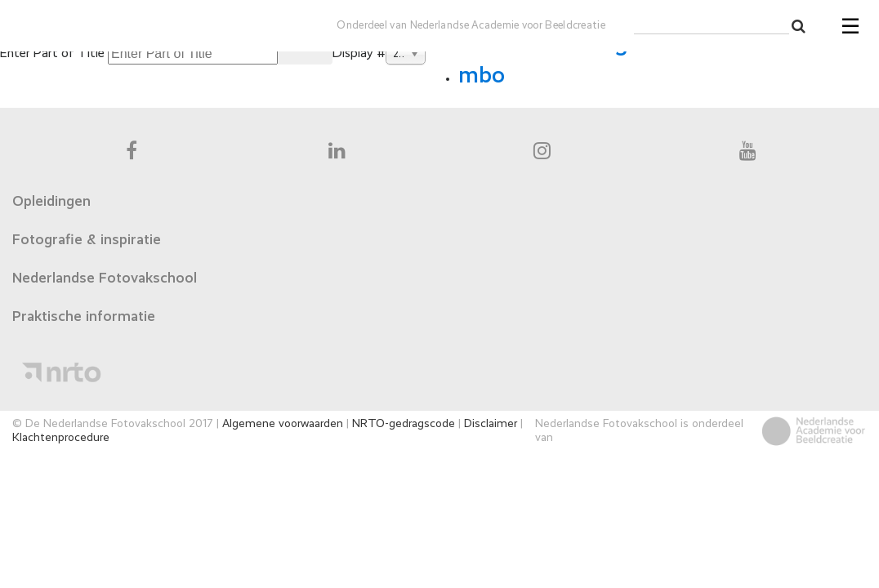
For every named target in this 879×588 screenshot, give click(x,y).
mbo (482, 76)
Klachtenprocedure (61, 438)
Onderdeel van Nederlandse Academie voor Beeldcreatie (471, 26)
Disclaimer (491, 424)
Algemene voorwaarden (283, 424)
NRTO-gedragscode (404, 424)
